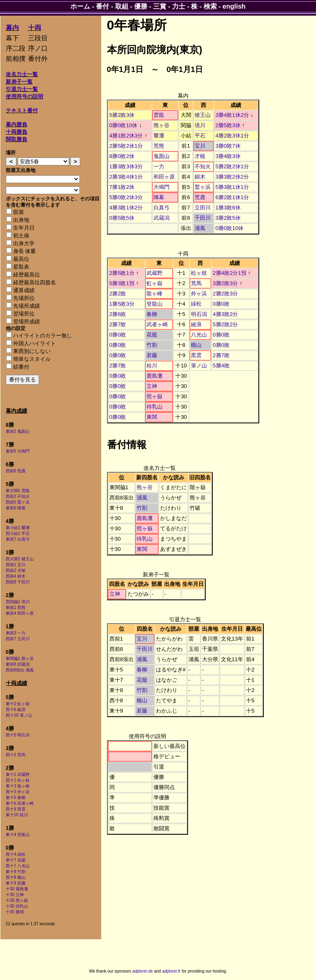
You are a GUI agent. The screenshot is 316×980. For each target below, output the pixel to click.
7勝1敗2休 (122, 187)
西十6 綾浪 (16, 709)
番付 (102, 6)
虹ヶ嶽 (155, 283)
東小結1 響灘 (18, 528)
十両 (35, 28)
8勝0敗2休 (122, 156)
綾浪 (196, 324)
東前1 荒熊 (16, 607)
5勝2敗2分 (225, 324)
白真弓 (161, 208)
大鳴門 (161, 187)
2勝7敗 (118, 324)
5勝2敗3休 (122, 115)
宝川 (200, 146)
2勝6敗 (118, 314)
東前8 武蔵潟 (18, 664)
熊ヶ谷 (161, 125)
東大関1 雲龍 (18, 491)
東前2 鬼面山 (18, 431)
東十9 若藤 (16, 883)
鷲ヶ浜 (203, 187)
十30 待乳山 (17, 906)
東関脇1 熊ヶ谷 (20, 658)
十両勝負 (16, 132)
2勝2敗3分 (225, 294)
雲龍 (159, 115)
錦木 (200, 177)
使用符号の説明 (24, 96)
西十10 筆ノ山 (19, 715)
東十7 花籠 (16, 860)
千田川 (203, 218)
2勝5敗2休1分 (126, 146)
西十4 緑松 (16, 854)
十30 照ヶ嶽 (17, 900)
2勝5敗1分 (122, 273)
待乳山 (155, 407)
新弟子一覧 (19, 82)
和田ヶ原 (164, 177)
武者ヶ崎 (157, 324)
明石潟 (199, 314)
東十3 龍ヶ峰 (18, 786)
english (234, 6)
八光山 (199, 335)
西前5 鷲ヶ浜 (18, 502)
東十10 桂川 (17, 815)
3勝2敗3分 (225, 283)
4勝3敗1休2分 (126, 208)
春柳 (152, 314)
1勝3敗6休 (228, 208)
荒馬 (196, 283)
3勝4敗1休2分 (232, 115)
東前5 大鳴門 (18, 451)
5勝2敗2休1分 (232, 166)
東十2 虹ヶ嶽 (18, 704)
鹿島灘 (155, 376)
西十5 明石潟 (18, 735)
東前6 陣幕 (16, 508)
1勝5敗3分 (122, 304)
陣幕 (159, 197)
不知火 (203, 166)
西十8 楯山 (16, 877)
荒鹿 (200, 197)
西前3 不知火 (18, 496)
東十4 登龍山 (18, 835)
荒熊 (159, 146)
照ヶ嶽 (155, 396)
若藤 (152, 355)
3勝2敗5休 (228, 218)
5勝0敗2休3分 (126, 197)
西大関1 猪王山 (20, 559)
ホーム (80, 6)
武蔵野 (155, 273)
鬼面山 (161, 156)
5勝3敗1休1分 (232, 187)
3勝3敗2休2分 (232, 177)
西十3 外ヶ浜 (18, 792)
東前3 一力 (16, 633)
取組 (122, 6)
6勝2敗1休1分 (232, 197)
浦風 (200, 228)
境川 (200, 125)
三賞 (160, 6)
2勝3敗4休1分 (126, 177)
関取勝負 (16, 139)
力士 (179, 6)
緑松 (196, 304)
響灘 (159, 136)
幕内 (12, 28)
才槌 (200, 156)
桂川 (152, 366)
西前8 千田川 (18, 582)
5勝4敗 (221, 366)
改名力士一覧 (22, 74)
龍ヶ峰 (155, 294)
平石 (200, 136)
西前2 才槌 (16, 570)
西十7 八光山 (18, 866)
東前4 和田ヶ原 (20, 613)
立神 (152, 386)
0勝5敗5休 (122, 218)
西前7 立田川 (18, 639)
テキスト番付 (22, 110)
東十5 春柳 (16, 798)
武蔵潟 (161, 218)
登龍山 (155, 304)
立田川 (203, 208)
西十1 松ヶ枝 (18, 780)
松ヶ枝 (199, 273)
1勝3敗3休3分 (126, 166)
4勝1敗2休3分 (126, 136)
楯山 (196, 345)
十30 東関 (15, 912)
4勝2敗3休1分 (232, 136)
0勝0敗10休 (124, 125)
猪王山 (203, 115)
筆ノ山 (199, 366)
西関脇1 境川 (18, 602)
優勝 (141, 6)
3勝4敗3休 (228, 156)
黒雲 (196, 355)
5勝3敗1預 (122, 283)
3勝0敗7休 (228, 146)
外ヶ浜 (199, 294)
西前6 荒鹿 (16, 471)
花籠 (152, 335)
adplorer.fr (171, 971)
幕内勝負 (16, 124)
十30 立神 (15, 895)
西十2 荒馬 (16, 755)
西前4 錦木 (16, 576)
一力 (159, 166)
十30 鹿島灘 (17, 889)
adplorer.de (143, 971)
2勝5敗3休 (228, 125)
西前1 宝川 (16, 565)
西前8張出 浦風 (20, 670)
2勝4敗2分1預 (230, 273)
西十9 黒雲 (16, 809)
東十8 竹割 (16, 872)
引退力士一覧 (22, 89)
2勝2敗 (118, 294)
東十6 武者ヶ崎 (20, 803)
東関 (152, 417)
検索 (210, 6)
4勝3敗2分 (225, 314)
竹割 (152, 345)
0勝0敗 (221, 304)
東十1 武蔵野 (18, 774)
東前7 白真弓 (18, 539)
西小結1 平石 (18, 533)
